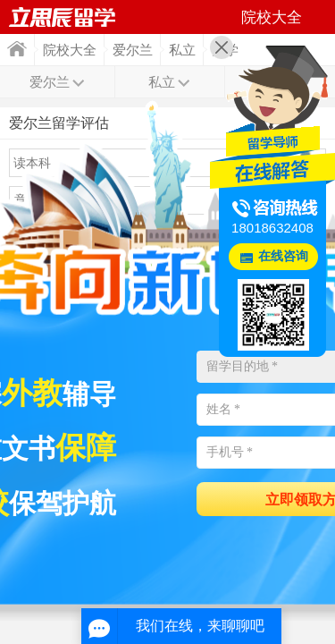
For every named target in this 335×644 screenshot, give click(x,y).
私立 (182, 50)
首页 (17, 49)
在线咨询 (283, 256)
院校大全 (70, 50)
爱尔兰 (133, 50)
